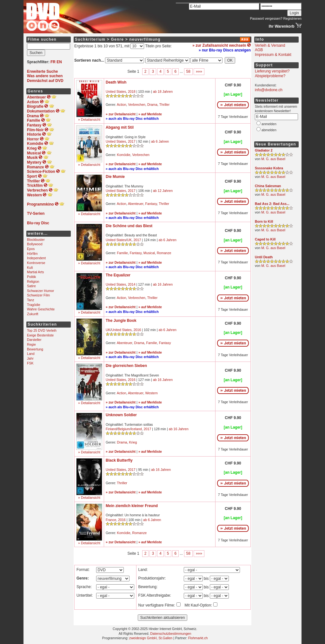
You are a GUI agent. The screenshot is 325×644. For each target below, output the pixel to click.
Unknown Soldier (121, 415)
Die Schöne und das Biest (129, 226)
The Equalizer (118, 275)
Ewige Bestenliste (40, 335)
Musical (149, 253)
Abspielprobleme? (270, 76)
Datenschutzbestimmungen (171, 634)
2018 (132, 92)
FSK (30, 363)
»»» (199, 71)
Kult (30, 268)
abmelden (269, 130)
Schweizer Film (38, 295)
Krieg (133, 442)
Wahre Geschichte (41, 309)
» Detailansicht (89, 119)
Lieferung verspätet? (272, 71)
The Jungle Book (121, 321)
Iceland (136, 429)
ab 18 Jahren (163, 92)
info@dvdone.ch (269, 90)
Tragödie (34, 305)
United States (116, 92)
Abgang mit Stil (120, 127)
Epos (31, 249)
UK (129, 240)
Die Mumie (115, 177)
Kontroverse (36, 263)
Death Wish (116, 82)
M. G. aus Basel (273, 159)
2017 (132, 141)
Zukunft (33, 314)
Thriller (165, 105)
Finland (111, 429)
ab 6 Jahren (160, 141)
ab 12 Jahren (163, 191)
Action (122, 105)
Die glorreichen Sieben (126, 366)
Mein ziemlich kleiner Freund (132, 506)
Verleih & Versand (270, 45)
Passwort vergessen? (266, 18)
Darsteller (34, 340)
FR (53, 62)
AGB (259, 50)
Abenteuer (136, 204)
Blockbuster (36, 240)
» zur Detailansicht (121, 114)
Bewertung (35, 349)
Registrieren (292, 18)
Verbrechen (137, 105)
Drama (152, 105)
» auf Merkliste (150, 114)
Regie (31, 344)
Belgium (124, 429)
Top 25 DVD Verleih (42, 330)
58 (188, 71)
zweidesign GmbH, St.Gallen (151, 638)
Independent (36, 258)
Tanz (31, 300)
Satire (31, 286)
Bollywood (35, 244)
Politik (31, 277)
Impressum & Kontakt (273, 55)
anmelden (269, 124)
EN (59, 62)
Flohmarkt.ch (198, 638)
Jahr (30, 358)
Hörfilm (32, 254)
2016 (137, 330)
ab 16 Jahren (163, 284)
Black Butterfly (119, 460)
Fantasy (151, 204)
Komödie (124, 155)
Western (151, 393)
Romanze (164, 253)
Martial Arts (35, 272)
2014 (132, 284)
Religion (33, 281)
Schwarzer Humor (40, 291)
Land (31, 354)
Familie (123, 253)
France (111, 520)
